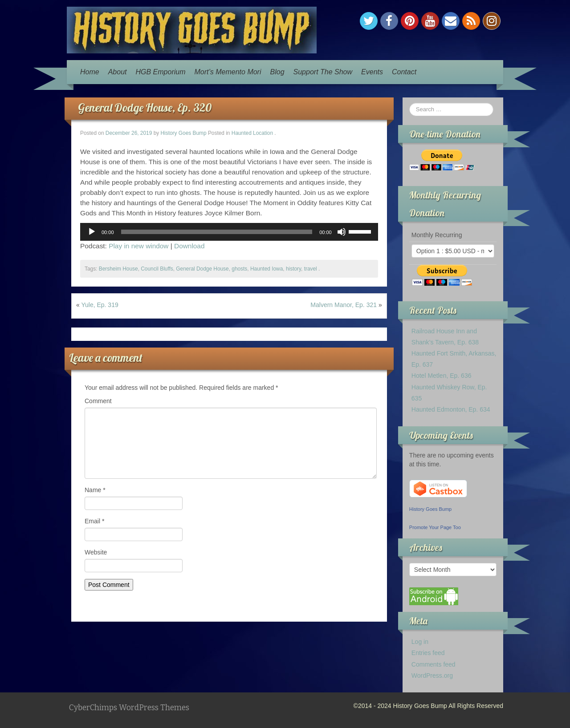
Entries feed (428, 653)
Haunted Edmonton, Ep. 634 (451, 409)
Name (95, 490)
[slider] (217, 232)
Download (189, 246)
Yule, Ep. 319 (100, 305)
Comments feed (434, 664)
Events (372, 72)
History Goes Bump (184, 133)
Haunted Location (252, 133)
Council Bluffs (157, 269)
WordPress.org (432, 675)
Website (96, 552)
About (118, 72)
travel (311, 269)
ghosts (239, 269)
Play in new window (138, 246)
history (293, 269)
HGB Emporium (161, 72)
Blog (277, 72)
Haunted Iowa (267, 269)
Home (90, 72)
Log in (420, 642)
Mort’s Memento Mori (228, 72)
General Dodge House (202, 269)
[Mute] (342, 232)
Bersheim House (118, 269)
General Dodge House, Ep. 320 (145, 107)
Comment (98, 401)
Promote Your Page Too (435, 527)
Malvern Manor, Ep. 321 (344, 305)
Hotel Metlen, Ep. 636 (442, 376)
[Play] (92, 232)
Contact (404, 72)
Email (94, 521)
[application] (229, 232)
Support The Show (323, 72)
